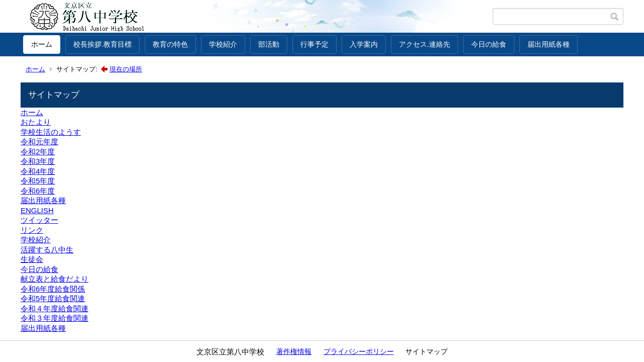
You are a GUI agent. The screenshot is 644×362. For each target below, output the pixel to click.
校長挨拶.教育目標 (102, 44)
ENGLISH (37, 210)
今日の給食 (489, 44)
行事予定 (314, 44)
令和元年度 (39, 142)
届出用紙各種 (549, 44)
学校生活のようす (51, 132)
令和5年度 (38, 181)
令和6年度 (38, 191)
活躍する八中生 (47, 250)
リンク (32, 230)
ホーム (42, 44)
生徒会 (32, 259)
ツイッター (39, 220)
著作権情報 (294, 351)
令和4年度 (38, 171)
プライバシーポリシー (359, 351)
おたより (36, 122)
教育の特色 (170, 44)
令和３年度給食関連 (55, 318)
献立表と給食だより (55, 279)
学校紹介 (223, 44)
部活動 (269, 44)
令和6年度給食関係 (53, 289)
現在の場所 (126, 69)
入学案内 (364, 44)
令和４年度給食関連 (55, 308)
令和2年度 (38, 152)
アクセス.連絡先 (424, 44)
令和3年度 (38, 161)
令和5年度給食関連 (53, 298)
